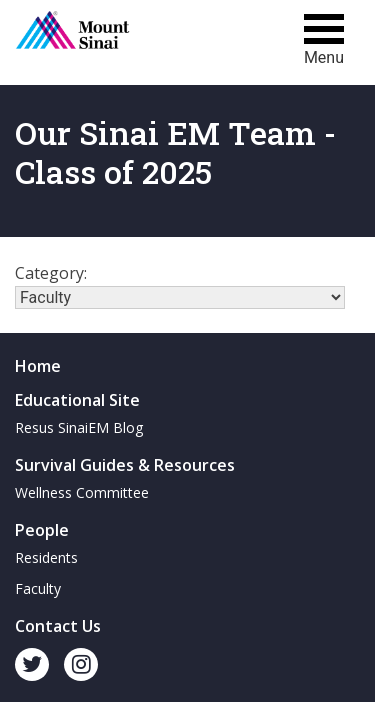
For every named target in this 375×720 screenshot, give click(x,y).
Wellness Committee (82, 492)
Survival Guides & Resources (125, 465)
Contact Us (58, 626)
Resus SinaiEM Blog (79, 427)
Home (38, 366)
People (42, 530)
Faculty (38, 588)
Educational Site (77, 400)
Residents (46, 557)
